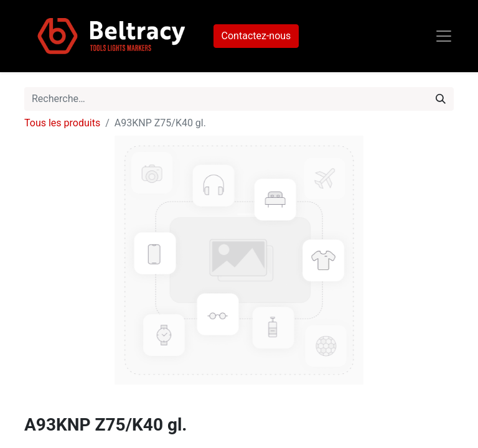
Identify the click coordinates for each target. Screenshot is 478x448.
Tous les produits (62, 123)
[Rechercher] (441, 99)
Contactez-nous (256, 36)
